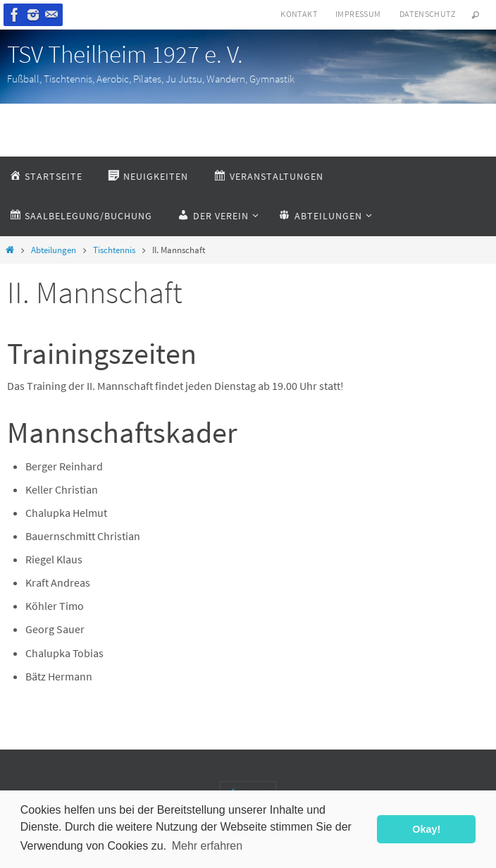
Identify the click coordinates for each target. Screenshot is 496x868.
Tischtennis (114, 250)
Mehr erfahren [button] (207, 846)
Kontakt (299, 14)
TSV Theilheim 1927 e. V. (125, 54)
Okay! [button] (426, 829)
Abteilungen (54, 250)
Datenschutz (427, 14)
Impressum (358, 14)
